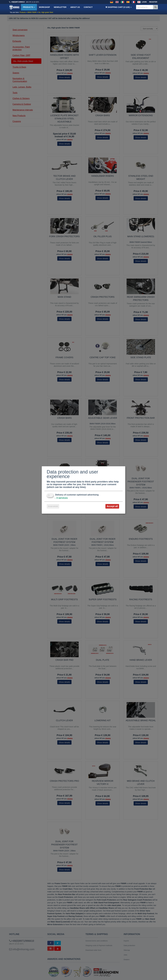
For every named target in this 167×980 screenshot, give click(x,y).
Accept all (112, 506)
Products (29, 7)
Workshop (44, 7)
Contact (88, 7)
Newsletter (60, 7)
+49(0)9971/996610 (18, 2)
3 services (61, 498)
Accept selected (53, 506)
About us (75, 7)
